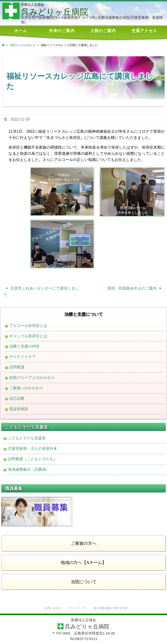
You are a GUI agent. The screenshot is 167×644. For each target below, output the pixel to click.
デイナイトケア (23, 357)
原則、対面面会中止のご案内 (135, 288)
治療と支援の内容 (24, 346)
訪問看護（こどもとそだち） (32, 459)
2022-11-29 (20, 119)
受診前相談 (19, 409)
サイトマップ (77, 608)
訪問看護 (17, 367)
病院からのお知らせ (23, 45)
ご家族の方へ (84, 543)
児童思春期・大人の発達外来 (32, 449)
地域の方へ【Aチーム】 (83, 563)
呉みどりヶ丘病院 (54, 12)
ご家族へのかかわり (26, 388)
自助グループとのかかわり (32, 378)
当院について (84, 582)
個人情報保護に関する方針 (112, 608)
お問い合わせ (51, 608)
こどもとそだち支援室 (27, 438)
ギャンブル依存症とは (28, 336)
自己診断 (17, 399)
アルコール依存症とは (28, 326)
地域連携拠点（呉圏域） (29, 470)
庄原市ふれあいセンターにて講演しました (41, 291)
